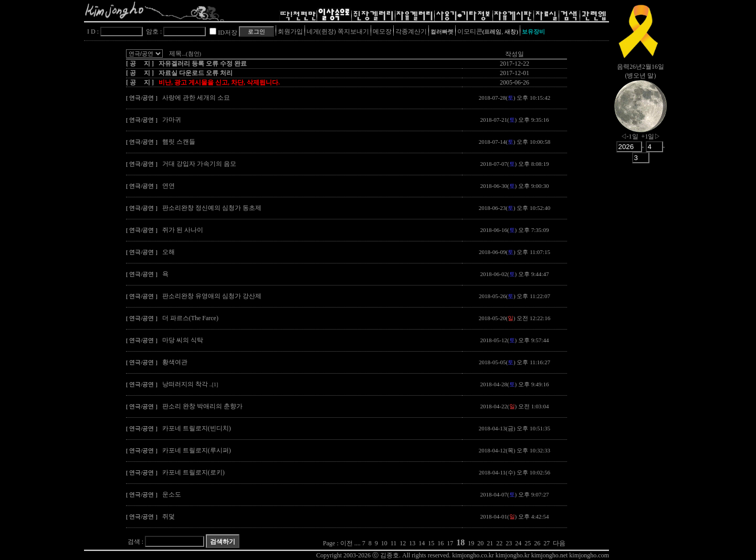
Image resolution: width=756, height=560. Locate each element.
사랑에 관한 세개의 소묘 (196, 98)
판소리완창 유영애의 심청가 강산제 (212, 296)
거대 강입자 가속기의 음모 (199, 164)
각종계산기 (411, 31)
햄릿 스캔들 (179, 142)
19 (471, 543)
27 (547, 543)
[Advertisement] (640, 333)
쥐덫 (169, 516)
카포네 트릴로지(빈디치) (197, 428)
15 (431, 543)
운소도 (172, 494)
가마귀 (172, 120)
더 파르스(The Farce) (190, 318)
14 (422, 543)
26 (537, 543)
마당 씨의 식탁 (183, 340)
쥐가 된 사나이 (183, 230)
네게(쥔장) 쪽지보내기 (338, 31)
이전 (346, 543)
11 (394, 543)
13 (412, 543)
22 (499, 543)
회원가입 (290, 31)
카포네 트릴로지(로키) (193, 472)
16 (440, 543)
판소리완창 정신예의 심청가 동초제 (212, 208)
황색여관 (175, 362)
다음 (559, 543)
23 (509, 543)
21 (490, 543)
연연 (169, 186)
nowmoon (640, 115)
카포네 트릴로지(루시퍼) (197, 450)
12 (403, 543)
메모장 (382, 31)
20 (480, 543)
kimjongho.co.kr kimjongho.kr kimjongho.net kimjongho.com (531, 555)
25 (528, 543)
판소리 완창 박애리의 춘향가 (202, 406)
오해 (169, 252)
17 (450, 543)
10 (384, 543)
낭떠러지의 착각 (190, 384)
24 (518, 543)
